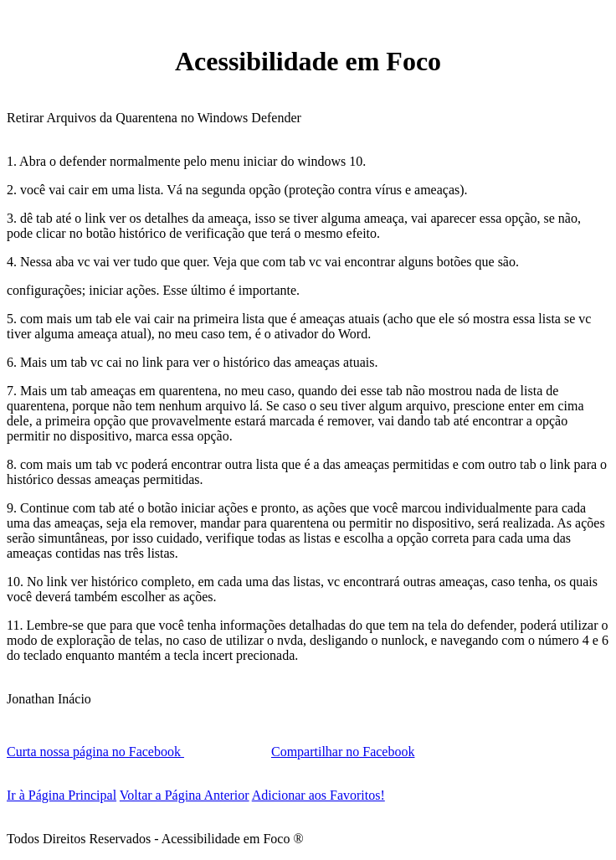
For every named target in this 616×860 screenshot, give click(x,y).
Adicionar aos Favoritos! (318, 795)
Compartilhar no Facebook (343, 752)
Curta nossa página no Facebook (95, 752)
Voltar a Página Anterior (185, 795)
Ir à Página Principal (62, 795)
